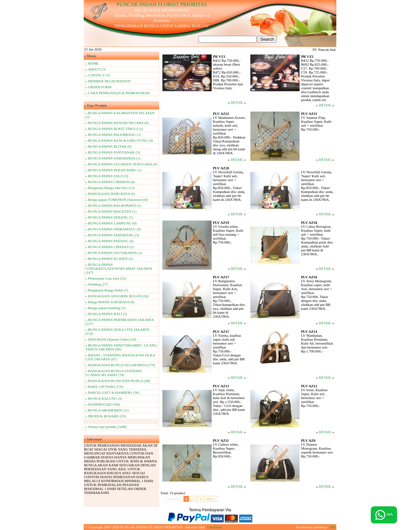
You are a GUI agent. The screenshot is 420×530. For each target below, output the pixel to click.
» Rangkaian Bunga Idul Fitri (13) (110, 188)
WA (384, 515)
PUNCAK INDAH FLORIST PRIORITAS (162, 4)
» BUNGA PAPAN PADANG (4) (109, 241)
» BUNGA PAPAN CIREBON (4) (110, 182)
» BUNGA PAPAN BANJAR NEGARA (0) (117, 123)
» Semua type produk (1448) (106, 427)
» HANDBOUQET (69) (103, 404)
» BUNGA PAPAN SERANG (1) (109, 217)
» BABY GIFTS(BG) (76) (104, 387)
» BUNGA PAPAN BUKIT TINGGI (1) (114, 129)
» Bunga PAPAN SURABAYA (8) (110, 302)
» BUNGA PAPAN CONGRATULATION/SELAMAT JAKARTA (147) (119, 268)
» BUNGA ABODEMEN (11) (107, 410)
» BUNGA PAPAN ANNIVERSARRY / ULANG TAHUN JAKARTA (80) (121, 347)
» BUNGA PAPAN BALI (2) (106, 314)
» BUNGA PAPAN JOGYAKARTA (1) (114, 253)
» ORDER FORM (98, 87)
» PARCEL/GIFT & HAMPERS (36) (112, 392)
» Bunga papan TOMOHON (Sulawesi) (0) (116, 200)
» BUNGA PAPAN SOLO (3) (107, 176)
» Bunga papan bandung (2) (105, 308)
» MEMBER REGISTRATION (108, 81)
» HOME (92, 63)
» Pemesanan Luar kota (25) (106, 278)
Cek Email (214, 527)
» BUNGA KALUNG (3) (104, 398)
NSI (332, 527)
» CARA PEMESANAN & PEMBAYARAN (118, 93)
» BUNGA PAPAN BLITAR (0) (108, 146)
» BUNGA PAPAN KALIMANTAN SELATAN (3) (120, 115)
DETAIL (237, 102)
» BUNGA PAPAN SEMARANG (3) (112, 235)
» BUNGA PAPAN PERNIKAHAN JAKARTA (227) (120, 322)
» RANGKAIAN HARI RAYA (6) (110, 194)
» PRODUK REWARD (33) (106, 416)
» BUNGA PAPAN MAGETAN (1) (111, 211)
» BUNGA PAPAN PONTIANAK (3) (113, 152)
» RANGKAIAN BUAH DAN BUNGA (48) (118, 381)
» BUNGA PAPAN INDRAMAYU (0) (113, 229)
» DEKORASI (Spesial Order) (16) (111, 339)
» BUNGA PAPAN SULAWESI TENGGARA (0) (121, 164)
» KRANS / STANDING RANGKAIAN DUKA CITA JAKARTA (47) (120, 357)
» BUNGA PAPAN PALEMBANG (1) (113, 135)
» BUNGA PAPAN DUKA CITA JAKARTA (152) (117, 331)
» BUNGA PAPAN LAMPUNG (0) (111, 223)
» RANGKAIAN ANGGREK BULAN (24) (117, 296)
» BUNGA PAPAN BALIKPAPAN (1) (113, 205)
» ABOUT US (95, 69)
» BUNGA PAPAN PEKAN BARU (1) (114, 170)
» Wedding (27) (97, 284)
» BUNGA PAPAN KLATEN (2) (109, 259)
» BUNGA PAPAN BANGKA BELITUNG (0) (119, 140)
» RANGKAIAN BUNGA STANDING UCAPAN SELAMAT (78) (114, 373)
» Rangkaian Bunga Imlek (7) (107, 290)
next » (211, 499)
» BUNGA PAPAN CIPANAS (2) (110, 247)
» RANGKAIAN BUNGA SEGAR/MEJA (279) (120, 365)
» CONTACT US (98, 75)
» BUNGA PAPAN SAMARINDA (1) (113, 158)
